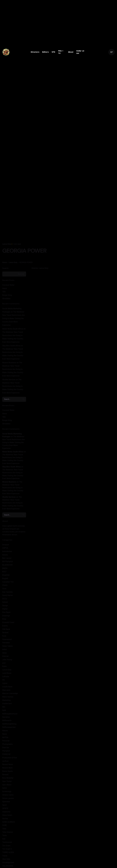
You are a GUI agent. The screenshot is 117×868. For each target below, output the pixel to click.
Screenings (7, 791)
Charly (5, 585)
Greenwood (7, 639)
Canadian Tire (8, 582)
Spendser (6, 802)
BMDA (5, 568)
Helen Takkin (7, 646)
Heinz (5, 288)
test (4, 839)
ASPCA (5, 548)
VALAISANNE (8, 866)
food (4, 636)
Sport (5, 805)
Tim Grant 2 (7, 849)
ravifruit (5, 761)
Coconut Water (8, 285)
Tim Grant (6, 846)
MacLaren (6, 690)
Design (5, 606)
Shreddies (6, 299)
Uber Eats (6, 859)
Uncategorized (8, 862)
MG (4, 707)
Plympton (6, 751)
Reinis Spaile (7, 771)
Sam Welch (7, 785)
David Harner (8, 595)
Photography (7, 744)
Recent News (8, 764)
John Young (7, 660)
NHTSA (5, 737)
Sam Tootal (7, 781)
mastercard (7, 704)
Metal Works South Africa (13, 329)
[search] (24, 399)
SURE (5, 825)
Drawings (6, 616)
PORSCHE (6, 754)
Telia (4, 829)
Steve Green (7, 815)
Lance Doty (7, 244)
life (4, 680)
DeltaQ (5, 602)
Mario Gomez (8, 697)
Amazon (6, 545)
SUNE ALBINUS (9, 822)
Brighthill (6, 575)
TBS (4, 292)
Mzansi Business (9, 363)
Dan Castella (7, 592)
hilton (5, 649)
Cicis (4, 589)
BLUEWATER (7, 565)
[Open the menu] (112, 52)
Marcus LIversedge (10, 693)
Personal (6, 741)
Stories (5, 819)
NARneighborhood (10, 714)
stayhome (6, 812)
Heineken (6, 643)
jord (4, 663)
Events (5, 626)
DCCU (5, 599)
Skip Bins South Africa (11, 346)
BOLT (4, 572)
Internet (5, 656)
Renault (5, 775)
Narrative (6, 717)
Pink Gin (6, 748)
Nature (5, 731)
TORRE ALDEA (8, 852)
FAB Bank (6, 629)
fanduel (5, 633)
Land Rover (7, 673)
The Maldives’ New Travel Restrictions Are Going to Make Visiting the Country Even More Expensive (13, 318)
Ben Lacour (7, 558)
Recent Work (7, 768)
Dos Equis (6, 612)
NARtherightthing (9, 724)
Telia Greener (8, 832)
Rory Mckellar (8, 778)
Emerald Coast (8, 622)
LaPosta (6, 677)
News (5, 734)
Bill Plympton (8, 562)
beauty (5, 555)
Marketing (6, 700)
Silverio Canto (8, 795)
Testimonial (7, 842)
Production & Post (10, 758)
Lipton (5, 683)
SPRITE (5, 808)
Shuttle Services (9, 380)
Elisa (4, 619)
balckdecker (7, 551)
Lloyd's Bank (7, 687)
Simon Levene (8, 798)
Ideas (5, 653)
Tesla (4, 835)
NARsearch (7, 720)
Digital (5, 609)
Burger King (7, 295)
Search (5, 268)
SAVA (5, 788)
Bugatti (5, 578)
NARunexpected (9, 727)
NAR (4, 710)
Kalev (5, 666)
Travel (5, 856)
